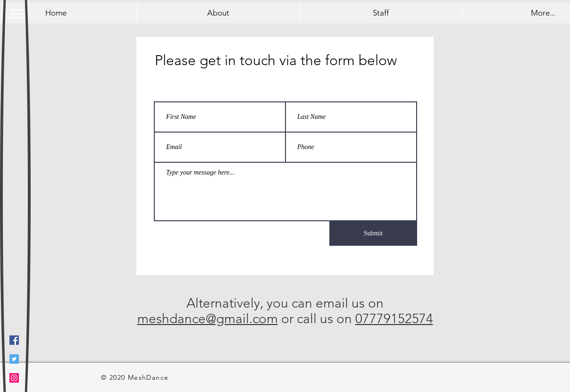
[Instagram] (14, 378)
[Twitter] (14, 359)
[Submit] (373, 234)
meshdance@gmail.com (208, 319)
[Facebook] (14, 340)
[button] (16, 14)
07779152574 (394, 319)
